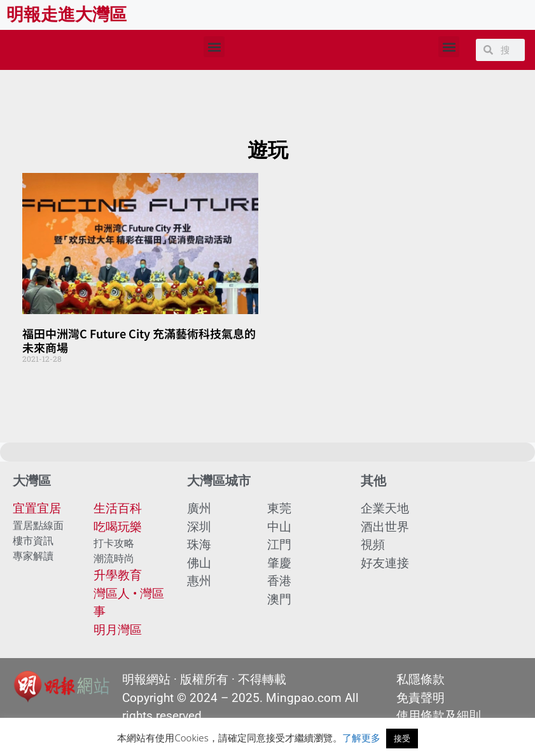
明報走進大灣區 (66, 15)
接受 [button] (402, 738)
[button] (214, 47)
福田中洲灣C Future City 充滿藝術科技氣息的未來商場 (139, 340)
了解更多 (361, 738)
